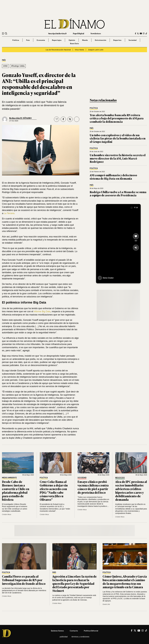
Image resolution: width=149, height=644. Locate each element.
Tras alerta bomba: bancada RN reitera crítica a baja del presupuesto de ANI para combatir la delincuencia (117, 118)
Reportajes (57, 40)
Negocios (120, 478)
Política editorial (91, 631)
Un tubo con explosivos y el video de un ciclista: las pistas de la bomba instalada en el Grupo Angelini (118, 138)
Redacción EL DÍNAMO (20, 118)
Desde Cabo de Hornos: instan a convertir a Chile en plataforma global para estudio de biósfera (16, 490)
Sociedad (132, 40)
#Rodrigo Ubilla (18, 66)
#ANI (5, 66)
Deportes (117, 40)
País (28, 40)
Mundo (85, 40)
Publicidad (64, 637)
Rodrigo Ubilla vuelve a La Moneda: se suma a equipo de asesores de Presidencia (118, 194)
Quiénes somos (57, 631)
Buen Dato (74, 43)
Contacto (74, 631)
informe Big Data (42, 311)
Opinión (72, 40)
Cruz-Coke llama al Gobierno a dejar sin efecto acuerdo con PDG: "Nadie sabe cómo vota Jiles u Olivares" (54, 490)
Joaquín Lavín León (96, 50)
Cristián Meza (7, 514)
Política (16, 40)
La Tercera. (9, 213)
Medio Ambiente (9, 478)
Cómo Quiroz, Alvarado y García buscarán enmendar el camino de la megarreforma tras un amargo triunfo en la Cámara (125, 582)
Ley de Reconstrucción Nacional (58, 50)
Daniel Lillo (106, 604)
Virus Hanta (79, 50)
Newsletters (96, 33)
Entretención (101, 40)
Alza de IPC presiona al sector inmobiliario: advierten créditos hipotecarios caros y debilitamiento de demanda (131, 490)
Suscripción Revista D (57, 33)
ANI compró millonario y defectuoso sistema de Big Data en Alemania (113, 177)
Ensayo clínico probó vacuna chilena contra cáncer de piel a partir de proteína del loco (93, 487)
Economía (41, 40)
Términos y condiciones (80, 637)
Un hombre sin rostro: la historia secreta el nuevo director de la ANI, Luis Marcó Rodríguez (118, 158)
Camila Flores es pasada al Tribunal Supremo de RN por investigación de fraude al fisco (24, 580)
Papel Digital (79, 33)
